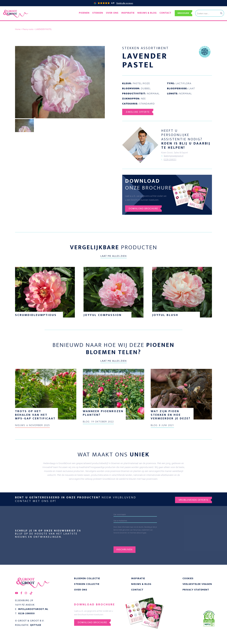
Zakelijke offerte (138, 112)
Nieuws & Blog (141, 585)
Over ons (113, 13)
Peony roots (28, 29)
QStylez (36, 627)
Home (18, 29)
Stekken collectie (87, 585)
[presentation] (146, 540)
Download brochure (144, 209)
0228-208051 (170, 160)
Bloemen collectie (87, 580)
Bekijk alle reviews (125, 3)
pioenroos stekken (53, 197)
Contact (163, 13)
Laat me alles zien (114, 257)
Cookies (188, 580)
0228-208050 (26, 615)
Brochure (183, 13)
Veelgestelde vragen (197, 585)
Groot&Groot (9, 9)
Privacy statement (196, 591)
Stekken (99, 13)
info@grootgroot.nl (33, 611)
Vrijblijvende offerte (193, 500)
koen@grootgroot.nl (174, 156)
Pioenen (87, 13)
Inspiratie (138, 580)
